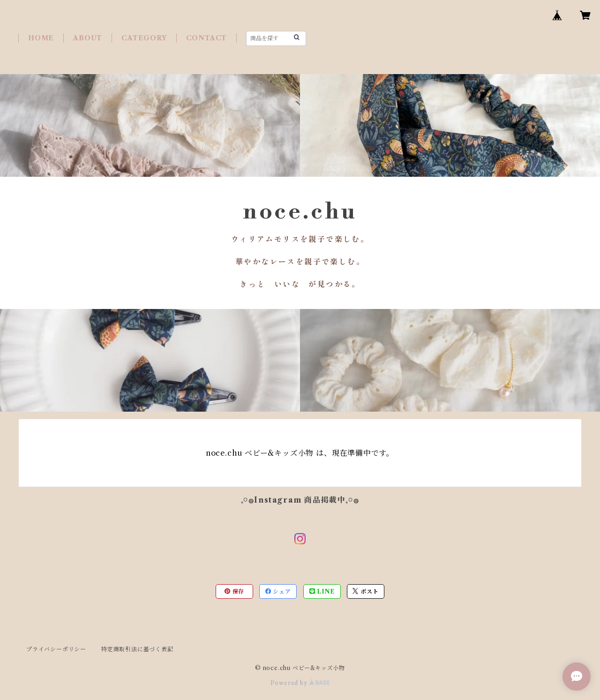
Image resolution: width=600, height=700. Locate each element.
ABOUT (88, 38)
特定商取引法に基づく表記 (137, 649)
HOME (41, 38)
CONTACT (207, 38)
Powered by (300, 683)
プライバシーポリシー (56, 649)
